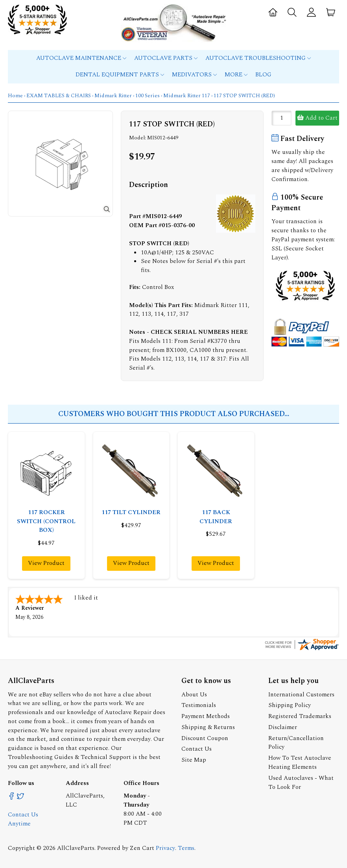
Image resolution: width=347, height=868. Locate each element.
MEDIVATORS (194, 75)
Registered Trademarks (300, 715)
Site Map (194, 759)
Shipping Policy (290, 704)
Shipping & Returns (208, 726)
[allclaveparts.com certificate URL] (302, 649)
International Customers (301, 694)
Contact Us (197, 748)
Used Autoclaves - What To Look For (301, 782)
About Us (194, 694)
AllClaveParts (76, 847)
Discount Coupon (205, 738)
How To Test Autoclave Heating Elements (300, 762)
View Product (46, 563)
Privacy (165, 847)
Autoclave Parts (166, 58)
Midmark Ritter (113, 96)
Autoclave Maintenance (81, 58)
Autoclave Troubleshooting (258, 58)
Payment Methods (206, 715)
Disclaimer (283, 726)
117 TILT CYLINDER (131, 512)
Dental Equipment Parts (120, 75)
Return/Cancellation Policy (296, 742)
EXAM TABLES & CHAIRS (59, 96)
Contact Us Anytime (23, 818)
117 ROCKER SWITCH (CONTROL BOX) (46, 521)
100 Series (148, 96)
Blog (263, 75)
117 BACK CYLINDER (216, 517)
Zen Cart (142, 847)
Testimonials (199, 704)
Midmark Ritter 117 (187, 96)
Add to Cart (317, 118)
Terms (186, 847)
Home (15, 96)
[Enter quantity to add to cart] (281, 118)
